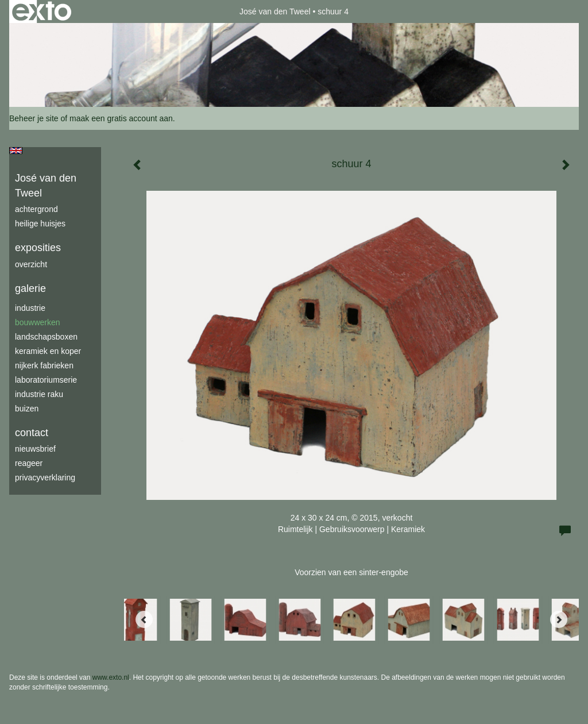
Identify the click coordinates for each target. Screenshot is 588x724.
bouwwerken (38, 322)
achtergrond (36, 209)
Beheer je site (34, 118)
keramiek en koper (48, 351)
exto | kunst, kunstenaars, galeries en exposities (42, 11)
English (16, 151)
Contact (32, 433)
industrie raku (39, 394)
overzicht (31, 264)
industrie (30, 308)
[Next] (559, 619)
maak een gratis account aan (121, 118)
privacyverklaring (45, 477)
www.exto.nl (111, 677)
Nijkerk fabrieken (44, 365)
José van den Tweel (275, 11)
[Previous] (144, 619)
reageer (29, 463)
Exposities (38, 248)
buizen (27, 409)
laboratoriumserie (46, 380)
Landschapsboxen (46, 337)
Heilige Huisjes (40, 224)
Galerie (30, 288)
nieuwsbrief (35, 449)
